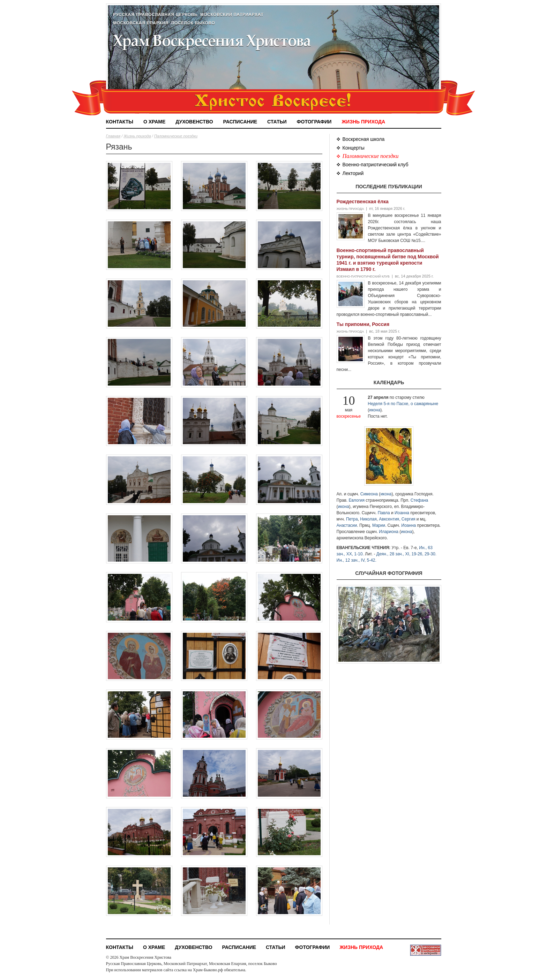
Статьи (277, 122)
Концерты (354, 148)
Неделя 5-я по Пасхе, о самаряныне (403, 404)
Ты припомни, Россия (363, 324)
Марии (379, 525)
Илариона (389, 532)
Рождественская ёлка (363, 202)
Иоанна (402, 513)
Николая (368, 519)
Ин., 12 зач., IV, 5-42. (357, 560)
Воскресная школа (364, 139)
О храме (154, 122)
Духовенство (194, 122)
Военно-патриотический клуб (376, 165)
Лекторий (353, 173)
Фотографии (314, 122)
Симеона (369, 494)
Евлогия (357, 500)
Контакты (120, 122)
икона (375, 410)
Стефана (419, 500)
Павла (384, 513)
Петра (352, 519)
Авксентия (389, 519)
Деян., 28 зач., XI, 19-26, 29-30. (406, 554)
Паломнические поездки (176, 136)
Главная (113, 136)
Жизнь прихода (363, 122)
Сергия (409, 519)
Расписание (240, 122)
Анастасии (347, 525)
